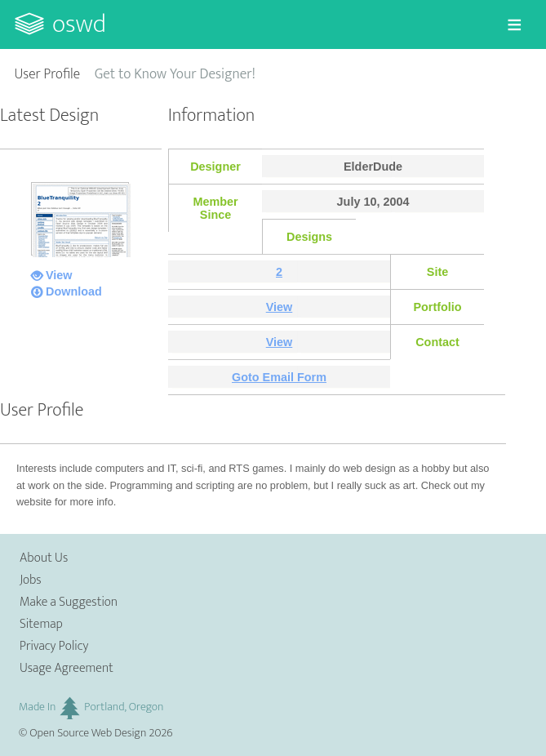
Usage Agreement (67, 668)
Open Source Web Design (88, 733)
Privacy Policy (54, 646)
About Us (44, 558)
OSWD (79, 24)
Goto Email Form (279, 377)
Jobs (31, 580)
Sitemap (41, 624)
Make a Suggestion (69, 602)
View (59, 275)
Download (74, 291)
